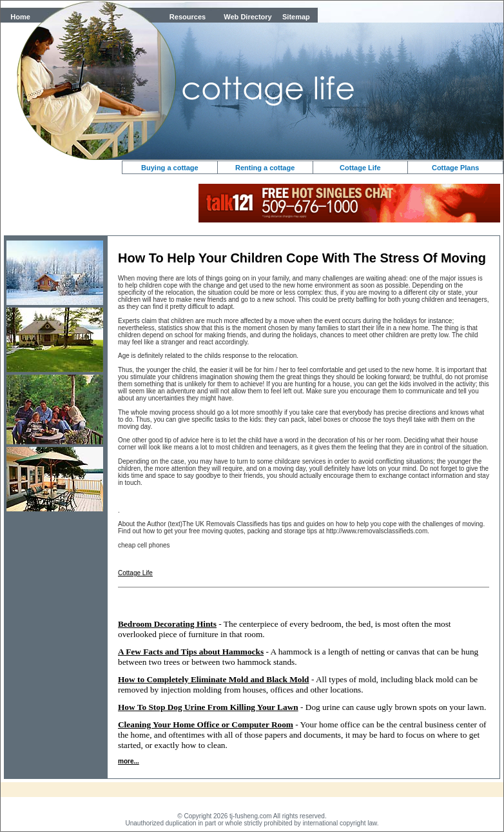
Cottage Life (360, 168)
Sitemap (296, 17)
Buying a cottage (170, 168)
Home (20, 17)
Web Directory (247, 17)
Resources (188, 17)
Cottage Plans (455, 168)
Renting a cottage (265, 168)
